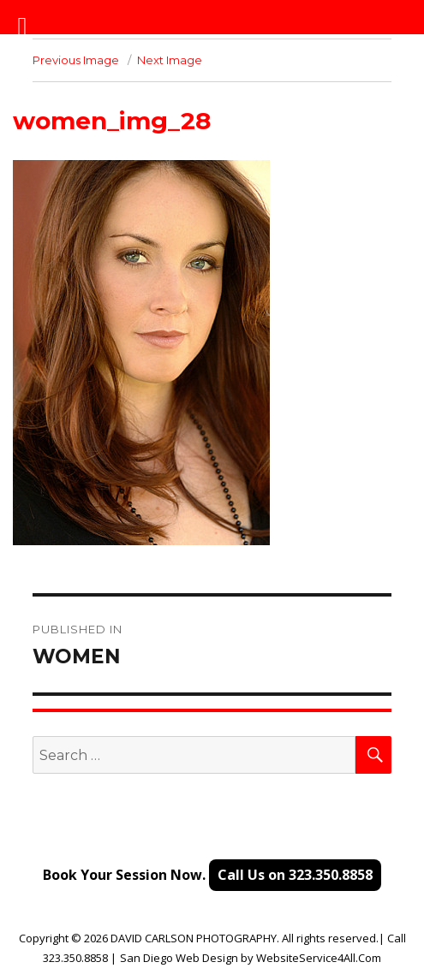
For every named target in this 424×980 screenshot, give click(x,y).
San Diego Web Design (179, 958)
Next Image (170, 60)
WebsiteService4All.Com (319, 958)
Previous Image (76, 60)
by (247, 958)
